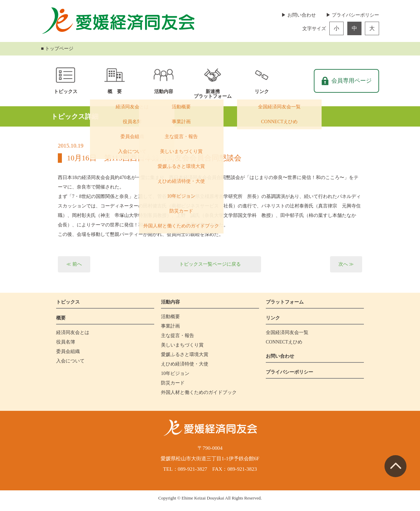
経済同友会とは (73, 332)
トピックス (66, 92)
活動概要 (170, 317)
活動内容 (164, 92)
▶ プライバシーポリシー (353, 15)
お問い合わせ (280, 356)
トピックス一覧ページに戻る (210, 264)
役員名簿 (66, 342)
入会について (70, 361)
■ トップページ (57, 49)
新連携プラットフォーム (213, 94)
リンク (262, 92)
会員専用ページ (352, 81)
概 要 (115, 92)
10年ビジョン (175, 373)
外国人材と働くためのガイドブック (199, 392)
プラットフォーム (285, 302)
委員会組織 (68, 351)
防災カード (173, 383)
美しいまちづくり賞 (182, 345)
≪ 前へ (74, 264)
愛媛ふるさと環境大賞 (185, 354)
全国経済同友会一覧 (287, 332)
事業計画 (170, 326)
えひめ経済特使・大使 (185, 364)
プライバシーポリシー (289, 372)
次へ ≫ (346, 264)
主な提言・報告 (178, 336)
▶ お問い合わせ (299, 15)
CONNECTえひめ (284, 342)
